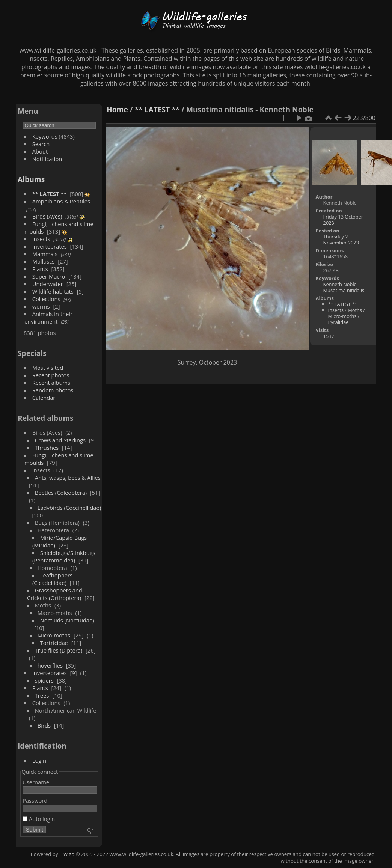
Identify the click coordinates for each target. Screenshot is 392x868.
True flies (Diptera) (59, 650)
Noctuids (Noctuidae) (67, 620)
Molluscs (44, 261)
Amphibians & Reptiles (61, 201)
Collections (46, 299)
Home (117, 109)
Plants (40, 269)
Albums (31, 179)
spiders (44, 680)
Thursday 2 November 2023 (341, 240)
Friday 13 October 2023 (343, 220)
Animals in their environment (48, 318)
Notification (47, 159)
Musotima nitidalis (344, 290)
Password (35, 800)
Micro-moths (54, 635)
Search (41, 144)
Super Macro (49, 276)
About (40, 151)
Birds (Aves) (47, 216)
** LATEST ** (50, 194)
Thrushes (47, 448)
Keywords (45, 136)
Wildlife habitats (53, 291)
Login (39, 760)
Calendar (44, 398)
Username (36, 782)
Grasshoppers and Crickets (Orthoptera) (55, 594)
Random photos (53, 390)
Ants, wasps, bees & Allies (68, 478)
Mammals (45, 254)
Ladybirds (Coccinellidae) (69, 508)
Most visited (48, 368)
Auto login (39, 819)
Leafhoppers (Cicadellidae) (52, 579)
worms (41, 306)
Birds (44, 725)
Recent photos (51, 375)
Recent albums (51, 383)
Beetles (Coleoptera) (61, 493)
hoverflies (50, 665)
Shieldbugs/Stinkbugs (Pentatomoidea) (64, 556)
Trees (42, 695)
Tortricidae (54, 643)
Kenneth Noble (340, 284)
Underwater (48, 284)
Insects (41, 239)
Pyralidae (338, 322)
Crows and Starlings (60, 440)
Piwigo (67, 854)
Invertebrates (50, 246)
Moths (355, 310)
